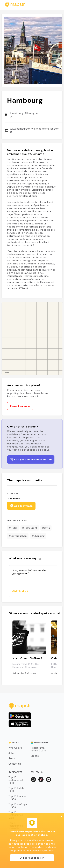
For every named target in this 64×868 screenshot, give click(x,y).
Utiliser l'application (32, 858)
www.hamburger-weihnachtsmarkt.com (35, 130)
